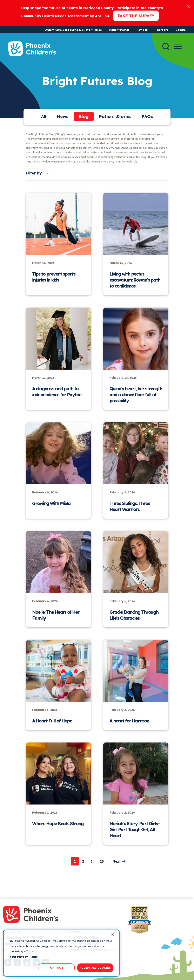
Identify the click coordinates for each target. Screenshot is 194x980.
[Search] (166, 46)
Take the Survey (136, 16)
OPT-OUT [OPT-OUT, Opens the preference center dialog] (57, 968)
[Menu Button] (178, 46)
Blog (84, 116)
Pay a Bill (143, 30)
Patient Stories (115, 116)
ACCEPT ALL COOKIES (95, 968)
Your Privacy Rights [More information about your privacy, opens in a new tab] (24, 957)
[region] (62, 953)
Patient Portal (119, 30)
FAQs (147, 116)
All (44, 116)
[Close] (188, 6)
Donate (181, 30)
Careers (162, 30)
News (63, 116)
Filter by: (34, 173)
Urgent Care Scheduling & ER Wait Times (73, 30)
